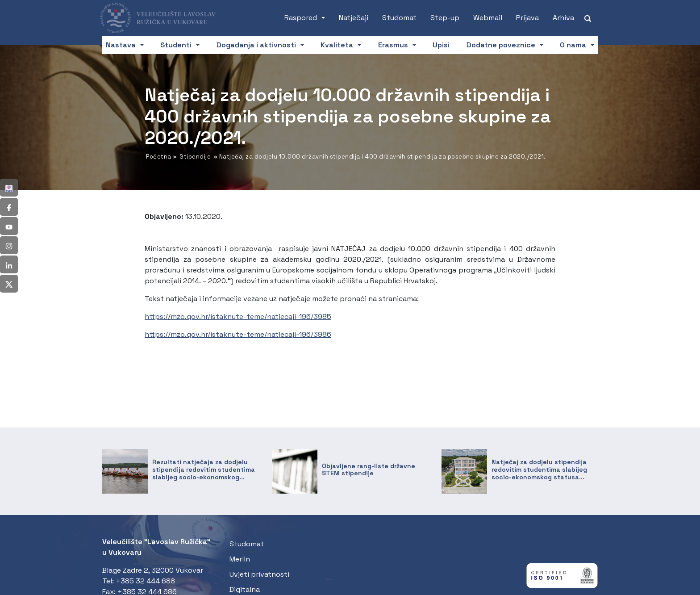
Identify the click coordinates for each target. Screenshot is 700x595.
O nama (573, 45)
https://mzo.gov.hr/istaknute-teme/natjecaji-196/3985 (238, 316)
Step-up (445, 18)
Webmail (488, 18)
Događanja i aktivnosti (256, 45)
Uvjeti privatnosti (259, 574)
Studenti (176, 45)
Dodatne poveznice (501, 45)
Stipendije (195, 157)
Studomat (399, 18)
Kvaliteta (337, 45)
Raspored (301, 18)
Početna (159, 157)
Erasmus (393, 45)
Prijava (527, 18)
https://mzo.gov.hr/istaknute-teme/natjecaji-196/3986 (238, 334)
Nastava (121, 45)
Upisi (441, 45)
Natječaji (354, 18)
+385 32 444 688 (145, 581)
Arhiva (563, 18)
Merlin (240, 559)
